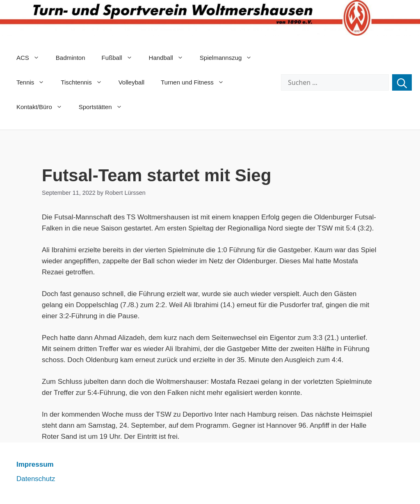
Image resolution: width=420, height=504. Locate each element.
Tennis (34, 82)
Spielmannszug (230, 58)
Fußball (121, 58)
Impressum (35, 464)
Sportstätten (105, 107)
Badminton (71, 58)
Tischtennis (85, 82)
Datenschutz (36, 479)
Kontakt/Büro (43, 107)
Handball (170, 58)
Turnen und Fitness (196, 82)
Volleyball (131, 82)
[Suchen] (402, 82)
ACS (32, 58)
